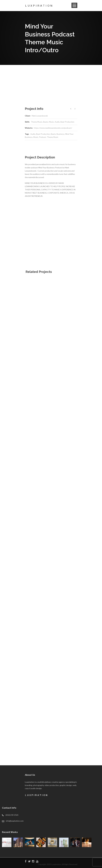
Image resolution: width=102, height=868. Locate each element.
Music (36, 137)
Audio (33, 134)
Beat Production (43, 134)
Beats (53, 134)
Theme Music (53, 137)
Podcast (43, 137)
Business (60, 134)
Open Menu (74, 5)
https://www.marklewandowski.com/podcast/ (53, 128)
